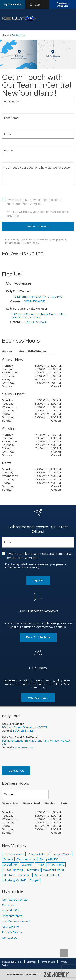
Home (5, 35)
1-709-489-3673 (35, 322)
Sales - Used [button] (31, 804)
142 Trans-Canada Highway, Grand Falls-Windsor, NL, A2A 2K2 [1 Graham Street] (39, 316)
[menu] (69, 18)
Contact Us (16, 771)
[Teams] (25, 794)
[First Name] (38, 101)
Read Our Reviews (38, 637)
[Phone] (38, 150)
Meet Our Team (38, 698)
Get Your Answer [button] (38, 226)
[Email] (38, 134)
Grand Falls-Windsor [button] (33, 352)
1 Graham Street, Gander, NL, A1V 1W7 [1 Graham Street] (38, 297)
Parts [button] (64, 804)
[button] (13, 5)
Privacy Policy (30, 243)
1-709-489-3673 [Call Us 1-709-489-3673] (24, 747)
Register (38, 580)
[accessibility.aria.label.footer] (56, 975)
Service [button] (50, 804)
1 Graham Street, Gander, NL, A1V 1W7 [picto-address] (25, 727)
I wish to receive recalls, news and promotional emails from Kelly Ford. (39, 556)
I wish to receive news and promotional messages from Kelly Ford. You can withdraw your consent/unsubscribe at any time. (40, 208)
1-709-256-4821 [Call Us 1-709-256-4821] (23, 731)
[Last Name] (38, 118)
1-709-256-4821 (35, 301)
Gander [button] (7, 352)
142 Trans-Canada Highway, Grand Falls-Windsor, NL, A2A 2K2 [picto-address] (36, 742)
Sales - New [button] (10, 804)
